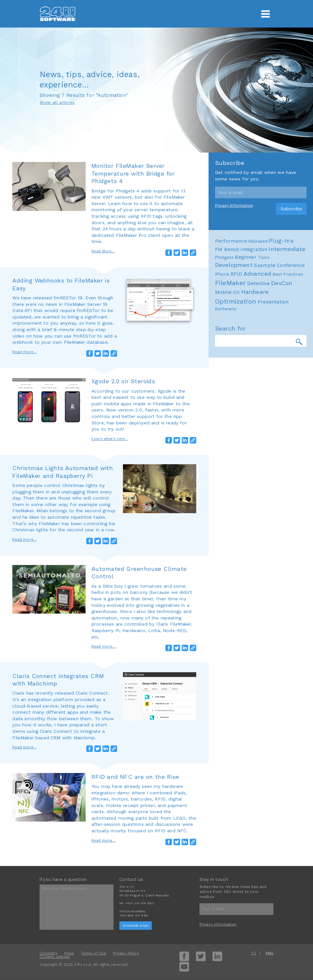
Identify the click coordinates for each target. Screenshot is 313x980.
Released (258, 241)
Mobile (223, 292)
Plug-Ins (281, 241)
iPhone (222, 274)
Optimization (236, 301)
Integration (254, 249)
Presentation (273, 302)
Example (265, 265)
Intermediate (287, 249)
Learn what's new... (109, 439)
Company (48, 953)
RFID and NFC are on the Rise (135, 777)
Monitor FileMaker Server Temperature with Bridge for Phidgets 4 (133, 173)
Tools (264, 257)
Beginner (246, 257)
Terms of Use (93, 953)
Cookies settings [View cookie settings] (55, 957)
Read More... (103, 251)
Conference (291, 265)
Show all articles (57, 103)
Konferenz (226, 309)
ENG (270, 953)
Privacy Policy (126, 953)
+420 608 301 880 (134, 915)
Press (69, 953)
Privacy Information (234, 205)
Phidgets (224, 257)
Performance (231, 241)
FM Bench (227, 249)
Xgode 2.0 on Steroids (123, 381)
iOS (236, 292)
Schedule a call (136, 925)
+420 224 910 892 (140, 903)
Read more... (24, 352)
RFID (236, 274)
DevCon (282, 283)
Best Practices (288, 274)
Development (234, 265)
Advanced (257, 274)
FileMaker (230, 283)
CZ (253, 953)
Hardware (255, 292)
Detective (259, 283)
